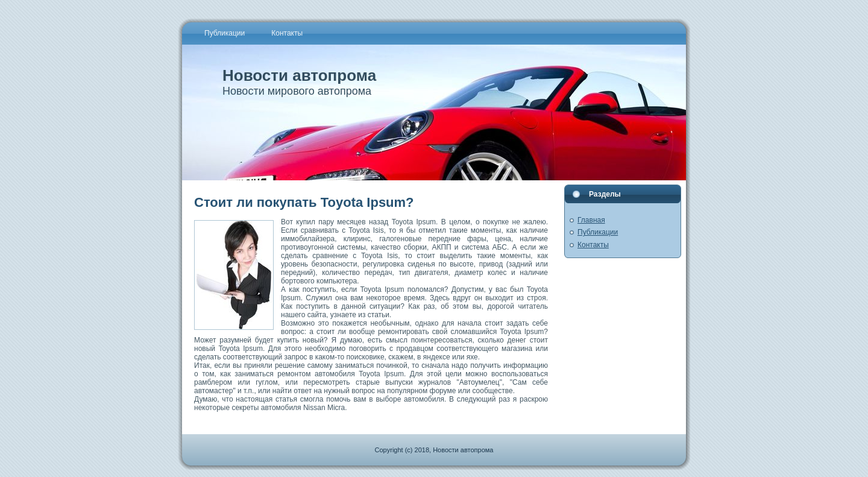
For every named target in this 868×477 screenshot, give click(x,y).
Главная (591, 220)
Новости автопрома (299, 75)
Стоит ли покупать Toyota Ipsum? (304, 202)
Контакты (593, 245)
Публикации (598, 232)
